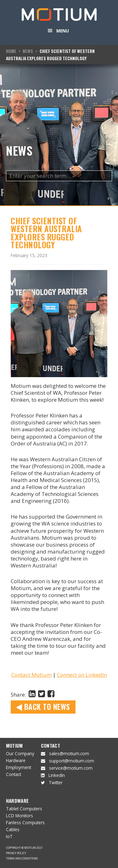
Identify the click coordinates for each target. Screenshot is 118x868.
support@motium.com (72, 761)
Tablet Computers (24, 809)
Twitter (56, 782)
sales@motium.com (69, 753)
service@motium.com (71, 768)
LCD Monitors (20, 816)
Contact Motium (31, 675)
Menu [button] (63, 31)
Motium (14, 745)
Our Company (20, 753)
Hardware (16, 760)
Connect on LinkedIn (82, 675)
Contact (14, 774)
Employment (19, 767)
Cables (13, 829)
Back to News (43, 707)
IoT (9, 836)
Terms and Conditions (22, 858)
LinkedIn (57, 775)
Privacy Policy (16, 853)
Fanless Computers (25, 822)
